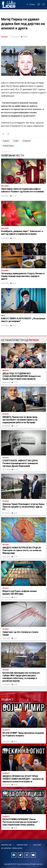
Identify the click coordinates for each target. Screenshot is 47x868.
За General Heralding (12, 848)
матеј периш (9, 146)
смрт (17, 141)
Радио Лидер (9, 4)
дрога (7, 141)
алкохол (27, 141)
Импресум (6, 845)
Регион (4, 37)
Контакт (37, 845)
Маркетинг (22, 845)
